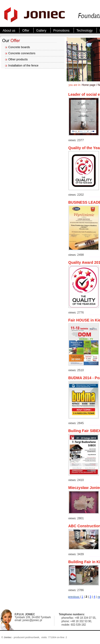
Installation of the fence (23, 65)
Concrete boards (19, 47)
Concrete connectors (22, 53)
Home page (89, 85)
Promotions (61, 31)
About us (9, 31)
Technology (85, 31)
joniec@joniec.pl (32, 620)
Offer (26, 31)
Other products (18, 59)
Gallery (41, 31)
